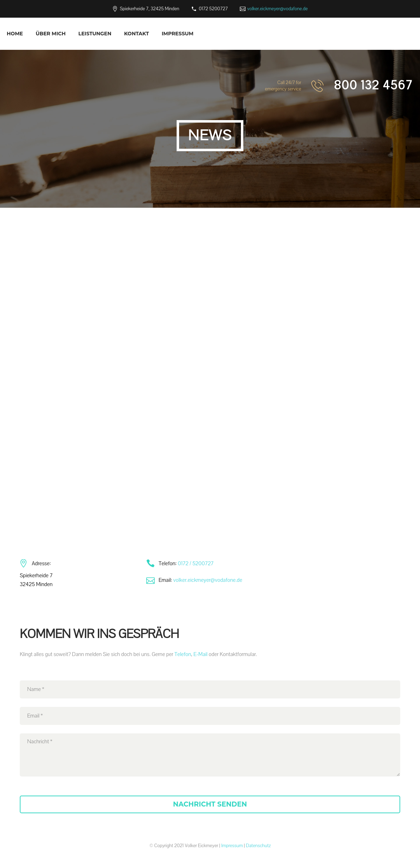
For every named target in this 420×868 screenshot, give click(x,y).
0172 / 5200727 (196, 563)
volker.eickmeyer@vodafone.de (277, 9)
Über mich (51, 34)
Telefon (183, 654)
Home (15, 34)
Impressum (178, 34)
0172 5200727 (213, 9)
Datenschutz (258, 846)
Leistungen (95, 34)
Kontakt (136, 34)
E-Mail (201, 654)
